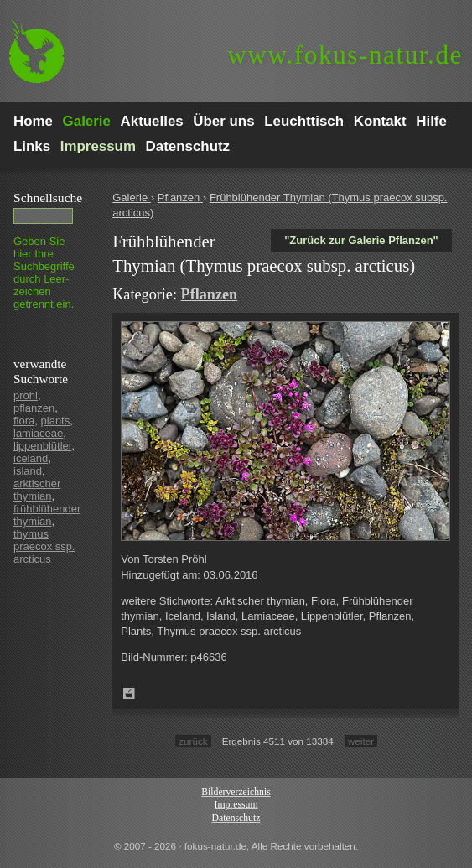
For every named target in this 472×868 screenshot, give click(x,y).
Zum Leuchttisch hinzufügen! (129, 694)
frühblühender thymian (47, 515)
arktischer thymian (37, 490)
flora (24, 421)
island (28, 471)
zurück (193, 741)
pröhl (26, 395)
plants (56, 421)
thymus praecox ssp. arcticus (44, 546)
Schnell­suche (48, 198)
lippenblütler (42, 446)
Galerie (132, 198)
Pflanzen (180, 198)
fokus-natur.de (345, 55)
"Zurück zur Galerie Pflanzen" (361, 240)
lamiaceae (38, 433)
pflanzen (34, 408)
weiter (361, 741)
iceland (31, 458)
